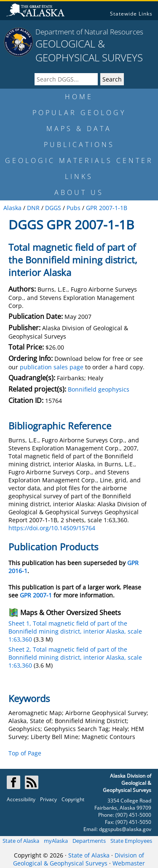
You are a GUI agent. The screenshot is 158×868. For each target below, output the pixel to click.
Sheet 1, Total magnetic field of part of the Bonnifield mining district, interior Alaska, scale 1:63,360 (75, 631)
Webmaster (129, 863)
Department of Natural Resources (89, 32)
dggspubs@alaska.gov (125, 829)
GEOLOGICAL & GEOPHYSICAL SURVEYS (89, 50)
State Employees (131, 841)
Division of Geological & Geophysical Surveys (79, 859)
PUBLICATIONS (79, 145)
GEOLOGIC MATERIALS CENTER (79, 160)
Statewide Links (131, 14)
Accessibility (21, 799)
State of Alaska (21, 841)
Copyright (73, 799)
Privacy (48, 799)
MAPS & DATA (79, 129)
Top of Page (25, 753)
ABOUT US (79, 192)
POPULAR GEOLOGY (79, 113)
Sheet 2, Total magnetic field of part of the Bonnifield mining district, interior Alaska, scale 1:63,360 (75, 657)
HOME (79, 97)
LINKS (79, 176)
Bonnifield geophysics (99, 389)
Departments (89, 841)
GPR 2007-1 (36, 595)
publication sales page (52, 367)
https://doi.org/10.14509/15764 (52, 528)
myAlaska (56, 841)
